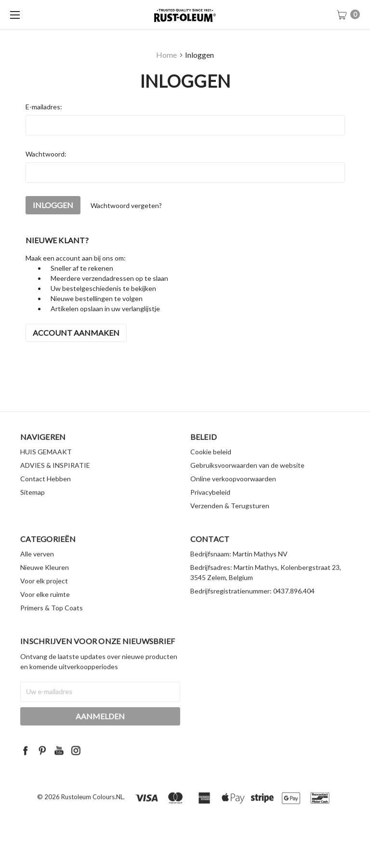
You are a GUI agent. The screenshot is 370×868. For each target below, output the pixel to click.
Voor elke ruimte (45, 609)
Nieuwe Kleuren (45, 582)
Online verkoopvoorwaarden (233, 493)
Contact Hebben (46, 493)
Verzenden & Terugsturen (230, 520)
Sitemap (33, 506)
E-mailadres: (44, 107)
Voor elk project (44, 595)
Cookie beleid (211, 466)
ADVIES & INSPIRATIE (55, 480)
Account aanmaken (76, 333)
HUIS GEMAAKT (46, 466)
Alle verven (37, 568)
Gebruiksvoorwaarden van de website (247, 480)
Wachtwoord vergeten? (126, 205)
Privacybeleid (210, 506)
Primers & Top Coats (52, 622)
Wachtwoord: (46, 154)
